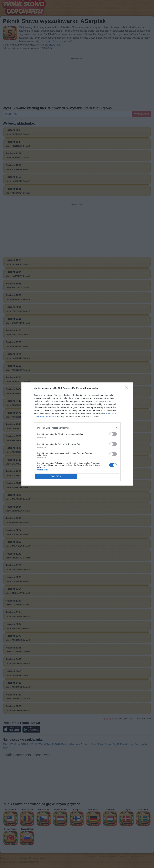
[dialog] (77, 434)
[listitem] (77, 428)
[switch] (113, 434)
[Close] (127, 388)
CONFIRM (56, 476)
